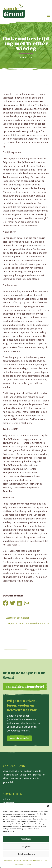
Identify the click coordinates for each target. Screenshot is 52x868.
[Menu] (48, 15)
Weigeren (26, 846)
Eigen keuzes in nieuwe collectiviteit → (28, 623)
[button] (48, 806)
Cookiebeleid (8, 861)
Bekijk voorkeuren (26, 854)
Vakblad (7, 799)
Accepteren (26, 839)
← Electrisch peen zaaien (16, 618)
